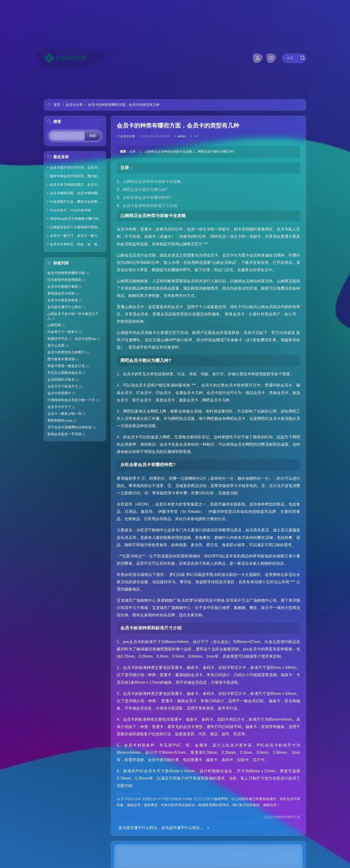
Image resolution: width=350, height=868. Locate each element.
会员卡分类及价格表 (65, 300)
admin (182, 136)
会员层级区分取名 (63, 380)
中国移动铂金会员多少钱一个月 (73, 400)
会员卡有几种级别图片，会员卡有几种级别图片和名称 (76, 185)
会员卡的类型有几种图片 (68, 352)
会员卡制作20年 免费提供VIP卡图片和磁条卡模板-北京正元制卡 (165, 799)
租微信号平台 (60, 339)
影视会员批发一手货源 (67, 434)
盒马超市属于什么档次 (67, 307)
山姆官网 (56, 325)
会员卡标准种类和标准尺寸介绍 (150, 206)
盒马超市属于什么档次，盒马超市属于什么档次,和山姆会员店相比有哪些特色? (162, 828)
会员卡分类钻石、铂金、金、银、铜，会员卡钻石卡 (76, 244)
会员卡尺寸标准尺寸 (65, 386)
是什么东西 (58, 346)
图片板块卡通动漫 (63, 359)
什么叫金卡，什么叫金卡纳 (70, 210)
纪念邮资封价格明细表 (67, 280)
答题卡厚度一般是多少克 (68, 366)
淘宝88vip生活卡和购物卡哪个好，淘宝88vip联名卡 (76, 219)
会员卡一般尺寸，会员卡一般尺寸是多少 (76, 236)
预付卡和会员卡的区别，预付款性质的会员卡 (76, 176)
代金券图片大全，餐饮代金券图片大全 (76, 202)
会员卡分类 (74, 105)
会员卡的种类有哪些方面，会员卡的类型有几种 (124, 105)
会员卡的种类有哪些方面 (68, 273)
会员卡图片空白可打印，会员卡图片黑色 (76, 168)
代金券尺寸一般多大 (65, 332)
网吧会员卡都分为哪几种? (145, 189)
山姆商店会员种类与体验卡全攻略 (152, 181)
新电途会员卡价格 (63, 293)
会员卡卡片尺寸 (61, 407)
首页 (57, 105)
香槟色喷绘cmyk (62, 420)
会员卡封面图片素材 (65, 287)
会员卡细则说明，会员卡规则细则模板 (76, 193)
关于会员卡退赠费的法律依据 (72, 427)
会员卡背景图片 (61, 393)
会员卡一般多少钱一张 (67, 414)
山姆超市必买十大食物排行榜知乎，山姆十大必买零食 (76, 227)
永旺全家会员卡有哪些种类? (147, 198)
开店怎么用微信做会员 (67, 373)
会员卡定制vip (87, 339)
